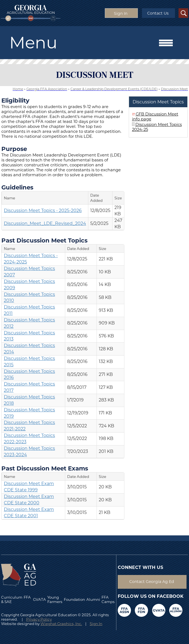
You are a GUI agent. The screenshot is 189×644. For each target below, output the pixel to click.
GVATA (39, 599)
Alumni (93, 599)
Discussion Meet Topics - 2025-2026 (43, 210)
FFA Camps (108, 599)
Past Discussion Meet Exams (45, 468)
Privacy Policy (39, 619)
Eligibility (15, 100)
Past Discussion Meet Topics (44, 240)
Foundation (74, 599)
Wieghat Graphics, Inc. (61, 624)
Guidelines (17, 187)
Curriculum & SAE (12, 599)
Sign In (96, 624)
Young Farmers (55, 599)
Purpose (14, 149)
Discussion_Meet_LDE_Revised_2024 (45, 223)
